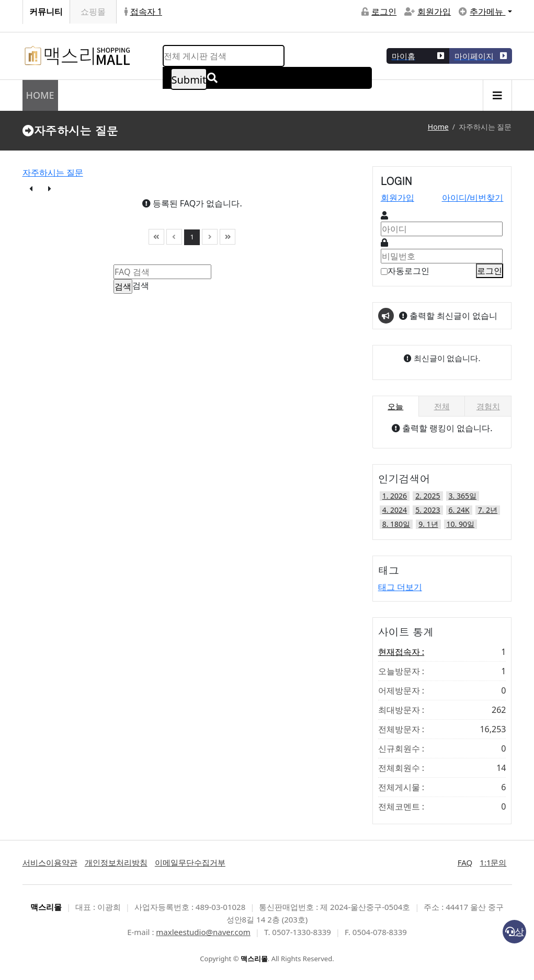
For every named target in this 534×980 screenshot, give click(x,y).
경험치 (488, 406)
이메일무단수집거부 (190, 862)
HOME (40, 95)
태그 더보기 (400, 587)
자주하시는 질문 (53, 172)
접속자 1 (143, 11)
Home (438, 127)
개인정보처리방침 (116, 862)
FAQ (465, 862)
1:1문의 (493, 862)
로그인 (379, 11)
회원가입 (428, 11)
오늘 (395, 406)
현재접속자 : (442, 652)
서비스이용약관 (50, 862)
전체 (442, 406)
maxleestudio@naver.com (203, 932)
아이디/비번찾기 (473, 198)
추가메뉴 (482, 11)
